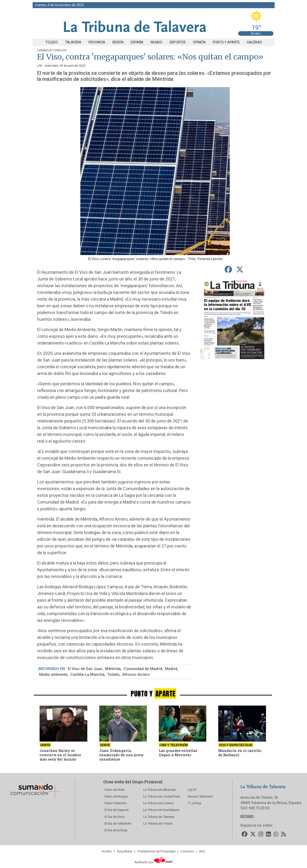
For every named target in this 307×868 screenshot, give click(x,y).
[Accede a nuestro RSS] (284, 834)
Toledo (52, 42)
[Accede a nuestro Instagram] (261, 834)
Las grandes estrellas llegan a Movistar (178, 753)
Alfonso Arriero (136, 675)
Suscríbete (125, 851)
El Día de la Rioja (116, 830)
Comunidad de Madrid (143, 669)
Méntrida (113, 669)
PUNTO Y (154, 693)
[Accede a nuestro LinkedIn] (268, 834)
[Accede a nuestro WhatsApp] (276, 834)
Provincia (97, 42)
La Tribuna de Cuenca (158, 803)
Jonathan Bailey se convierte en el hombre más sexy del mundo (60, 755)
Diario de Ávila (115, 790)
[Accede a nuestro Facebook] (245, 834)
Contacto (187, 851)
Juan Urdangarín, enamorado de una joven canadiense (121, 755)
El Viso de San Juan (85, 669)
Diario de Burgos (116, 796)
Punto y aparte (226, 42)
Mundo (156, 42)
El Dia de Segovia (117, 810)
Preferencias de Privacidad (156, 851)
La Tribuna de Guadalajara (161, 810)
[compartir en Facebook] (228, 270)
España (137, 42)
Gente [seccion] (45, 745)
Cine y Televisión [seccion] (174, 745)
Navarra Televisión (200, 796)
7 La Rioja (195, 803)
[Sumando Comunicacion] (36, 798)
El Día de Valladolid (118, 823)
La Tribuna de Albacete (159, 790)
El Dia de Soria (115, 817)
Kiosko (256, 33)
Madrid (171, 669)
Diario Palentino (116, 803)
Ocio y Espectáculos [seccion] (236, 745)
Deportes (178, 42)
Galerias (254, 42)
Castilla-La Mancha (87, 675)
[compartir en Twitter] (240, 270)
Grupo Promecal (147, 782)
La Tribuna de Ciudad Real (161, 796)
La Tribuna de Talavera (159, 817)
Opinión (199, 42)
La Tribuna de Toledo (158, 823)
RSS (202, 851)
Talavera (73, 42)
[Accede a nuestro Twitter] (253, 834)
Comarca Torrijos (52, 50)
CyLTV (192, 790)
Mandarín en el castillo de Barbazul (240, 753)
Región (118, 42)
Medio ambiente (53, 675)
